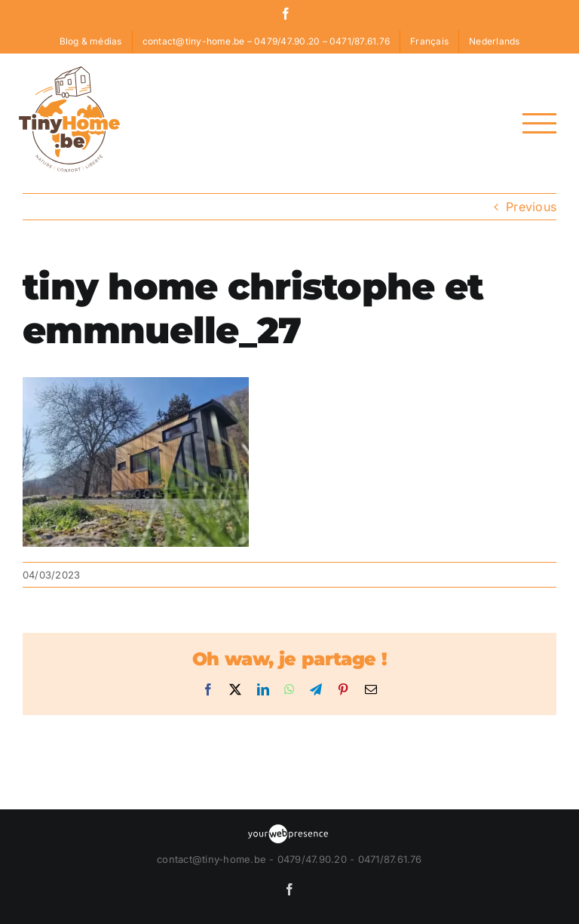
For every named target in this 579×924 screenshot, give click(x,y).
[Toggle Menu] (539, 123)
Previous (531, 207)
